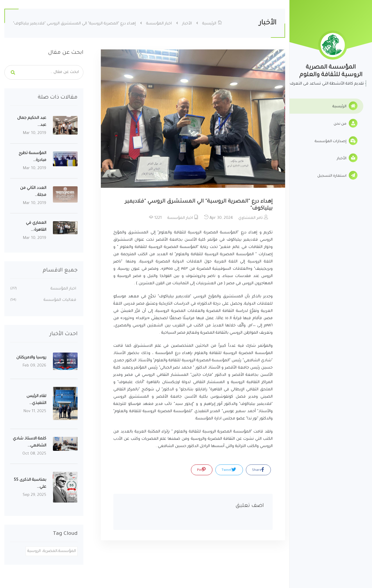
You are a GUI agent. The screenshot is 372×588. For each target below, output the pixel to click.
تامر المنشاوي (253, 218)
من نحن (346, 123)
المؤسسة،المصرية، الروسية (52, 551)
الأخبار (347, 158)
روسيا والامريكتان (31, 358)
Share (258, 470)
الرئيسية (345, 106)
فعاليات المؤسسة (43, 300)
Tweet (229, 470)
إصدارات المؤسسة (336, 141)
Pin (201, 470)
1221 (155, 218)
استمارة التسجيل (337, 175)
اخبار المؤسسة (159, 24)
